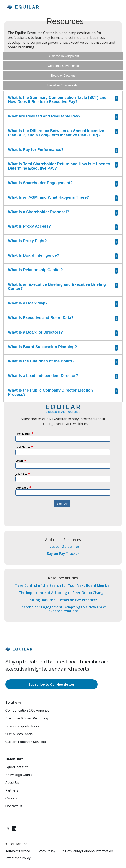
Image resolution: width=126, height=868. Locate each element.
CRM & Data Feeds (19, 722)
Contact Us (14, 794)
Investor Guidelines (63, 535)
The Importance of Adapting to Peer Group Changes (63, 581)
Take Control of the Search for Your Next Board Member (63, 574)
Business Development (63, 56)
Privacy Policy (45, 839)
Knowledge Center (19, 763)
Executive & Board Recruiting (27, 706)
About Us (12, 771)
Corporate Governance (63, 66)
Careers (11, 786)
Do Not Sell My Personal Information (87, 839)
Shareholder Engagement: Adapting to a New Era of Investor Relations (63, 597)
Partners (12, 779)
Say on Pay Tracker (63, 542)
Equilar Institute (17, 755)
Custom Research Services (26, 730)
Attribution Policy (18, 846)
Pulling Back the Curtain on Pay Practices (63, 588)
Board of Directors (63, 76)
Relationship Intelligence (24, 714)
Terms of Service (18, 839)
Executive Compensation (63, 85)
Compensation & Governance (27, 699)
